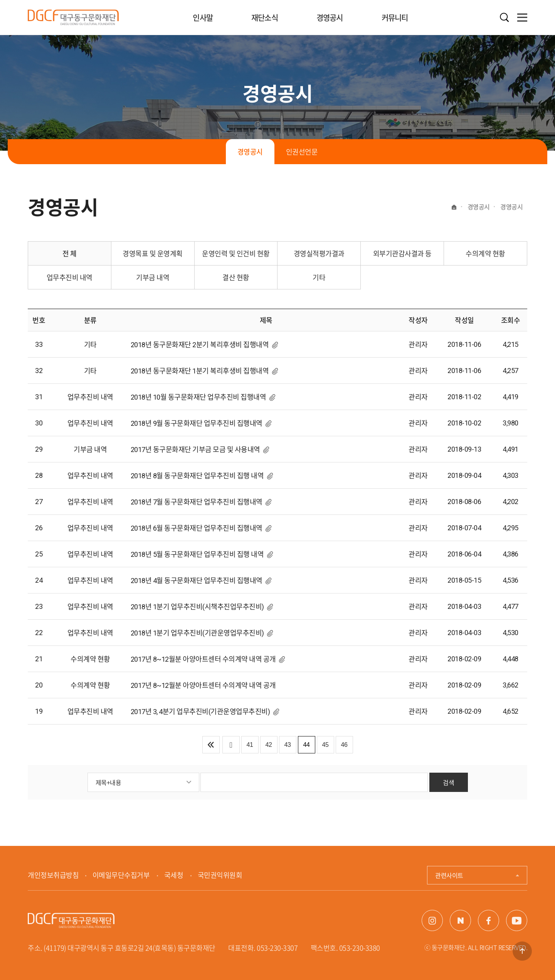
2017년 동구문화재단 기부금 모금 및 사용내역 (195, 450)
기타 (319, 277)
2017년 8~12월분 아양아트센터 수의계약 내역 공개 (203, 659)
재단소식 (265, 18)
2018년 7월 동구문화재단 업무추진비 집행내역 (197, 502)
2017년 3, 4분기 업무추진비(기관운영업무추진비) (200, 712)
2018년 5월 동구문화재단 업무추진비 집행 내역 (197, 554)
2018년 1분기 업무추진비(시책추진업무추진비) (197, 607)
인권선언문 (302, 152)
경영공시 (330, 18)
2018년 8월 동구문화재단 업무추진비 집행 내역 (197, 476)
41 (250, 745)
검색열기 (505, 18)
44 (307, 745)
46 (344, 745)
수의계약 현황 (485, 253)
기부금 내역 (153, 277)
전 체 (70, 253)
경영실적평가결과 (319, 253)
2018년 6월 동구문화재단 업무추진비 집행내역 (197, 528)
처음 (211, 745)
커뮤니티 (395, 18)
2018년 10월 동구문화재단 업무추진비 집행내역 (198, 397)
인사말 (203, 18)
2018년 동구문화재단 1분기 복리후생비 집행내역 (200, 371)
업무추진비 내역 (70, 277)
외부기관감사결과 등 (402, 253)
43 (288, 745)
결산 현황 (236, 277)
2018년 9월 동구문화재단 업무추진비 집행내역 (197, 423)
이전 (231, 745)
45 (325, 745)
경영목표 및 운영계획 (153, 253)
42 (269, 745)
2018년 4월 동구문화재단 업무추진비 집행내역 (197, 581)
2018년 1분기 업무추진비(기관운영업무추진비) (197, 633)
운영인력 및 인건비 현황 (236, 253)
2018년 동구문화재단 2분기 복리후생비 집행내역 (200, 345)
